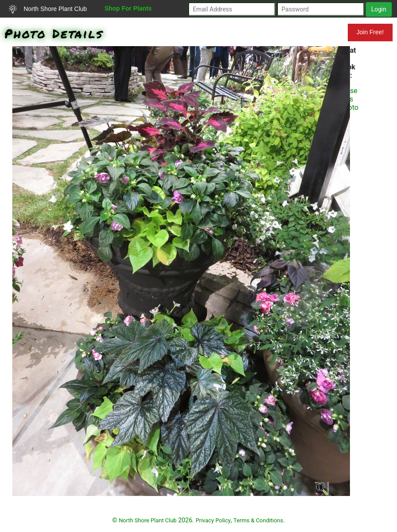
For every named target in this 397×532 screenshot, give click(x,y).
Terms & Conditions (258, 520)
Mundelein (319, 32)
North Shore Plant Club (48, 9)
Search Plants (34, 26)
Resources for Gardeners (111, 26)
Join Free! (370, 32)
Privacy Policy (213, 520)
